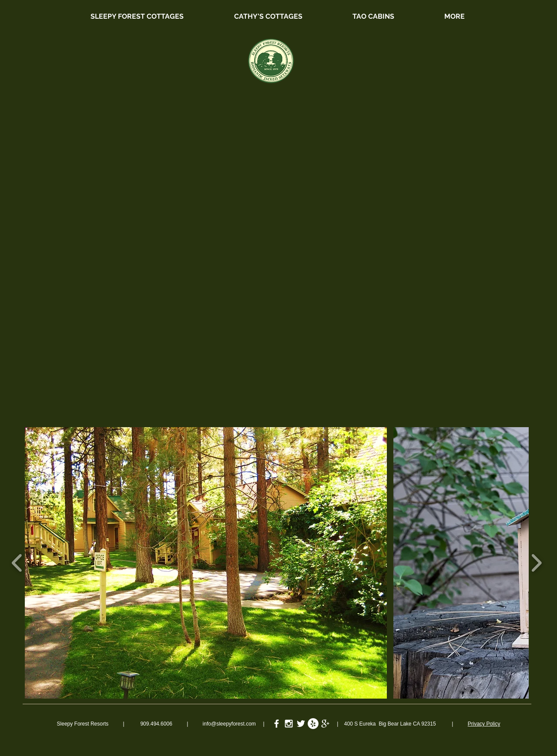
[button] (206, 563)
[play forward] (536, 563)
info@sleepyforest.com (229, 724)
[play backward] (17, 563)
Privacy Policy (484, 724)
